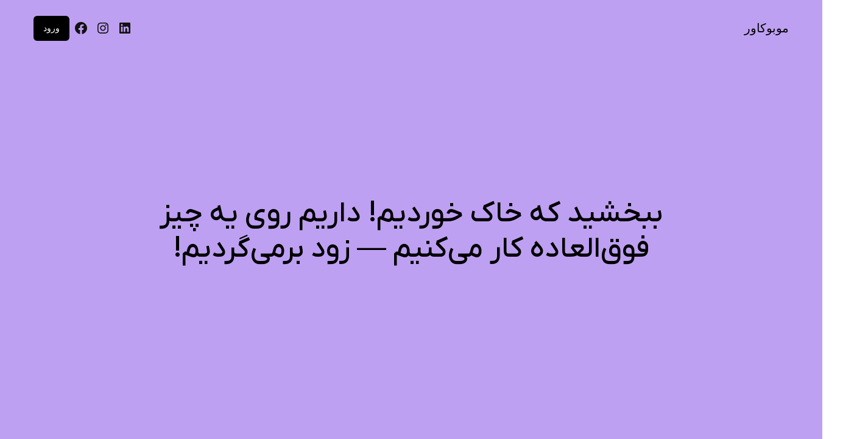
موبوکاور (767, 28)
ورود (51, 28)
